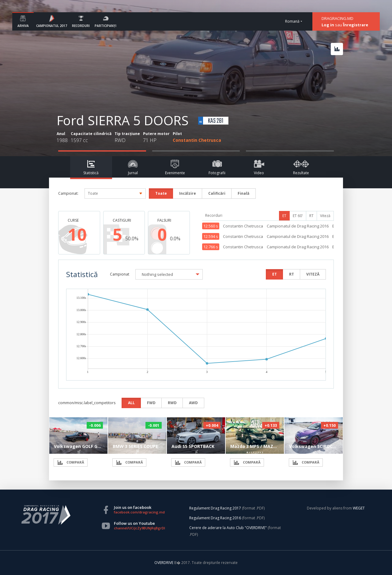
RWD (172, 403)
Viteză (325, 216)
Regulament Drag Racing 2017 (215, 508)
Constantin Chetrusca (197, 140)
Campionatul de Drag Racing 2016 (298, 226)
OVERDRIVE (164, 563)
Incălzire (188, 193)
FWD (151, 403)
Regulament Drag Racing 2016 (215, 518)
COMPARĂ (71, 462)
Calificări (217, 193)
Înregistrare (356, 25)
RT (311, 216)
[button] (169, 274)
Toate (161, 193)
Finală (243, 193)
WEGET (359, 508)
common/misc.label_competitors (87, 403)
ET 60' (298, 216)
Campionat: (68, 193)
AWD (193, 403)
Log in (328, 25)
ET (284, 216)
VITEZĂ (313, 274)
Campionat (120, 274)
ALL (131, 403)
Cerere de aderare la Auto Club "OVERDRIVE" (228, 528)
